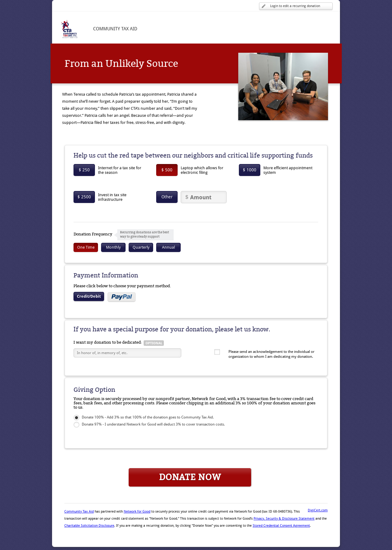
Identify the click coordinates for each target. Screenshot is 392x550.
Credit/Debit (89, 296)
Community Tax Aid (79, 512)
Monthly (113, 247)
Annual (168, 247)
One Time (86, 247)
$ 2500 (84, 197)
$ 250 (84, 170)
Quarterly (141, 247)
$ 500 (167, 170)
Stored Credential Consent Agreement (281, 526)
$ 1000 (250, 170)
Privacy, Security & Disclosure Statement (284, 519)
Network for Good (137, 512)
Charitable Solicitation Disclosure (89, 526)
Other (167, 197)
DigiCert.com (318, 510)
